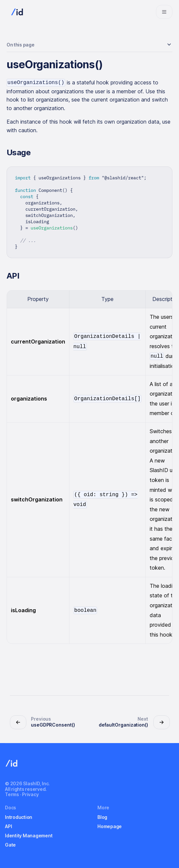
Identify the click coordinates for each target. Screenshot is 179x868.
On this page (20, 45)
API (8, 826)
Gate (10, 845)
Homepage (110, 826)
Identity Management (29, 836)
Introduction (19, 817)
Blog (102, 817)
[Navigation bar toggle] (164, 12)
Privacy (30, 794)
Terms (12, 794)
